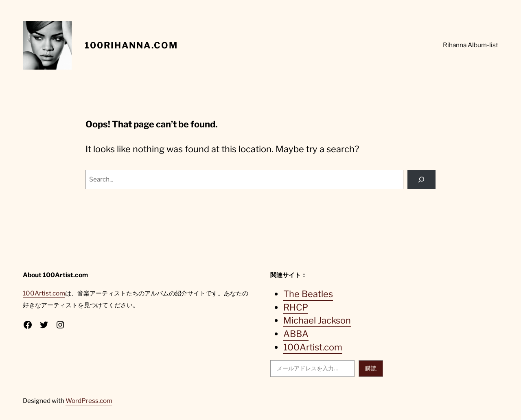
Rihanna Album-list (471, 45)
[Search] (421, 180)
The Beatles (308, 294)
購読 (371, 368)
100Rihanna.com (131, 45)
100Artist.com (44, 293)
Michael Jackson (317, 320)
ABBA (296, 334)
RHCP (296, 307)
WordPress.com (89, 401)
